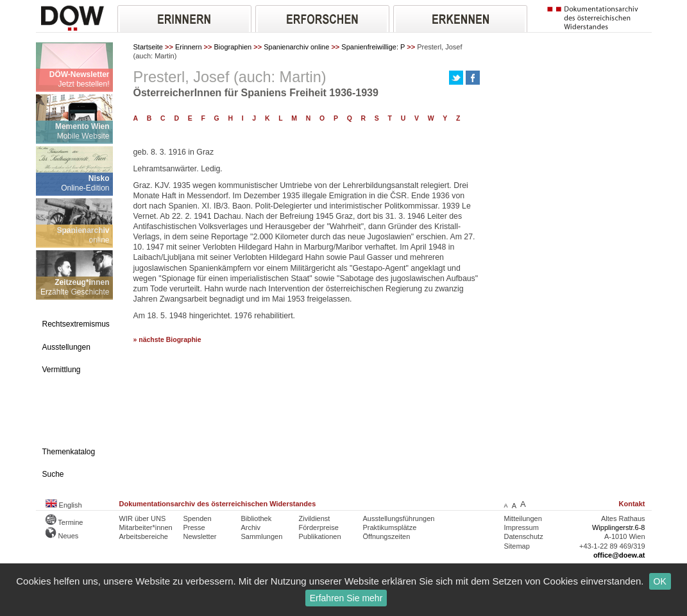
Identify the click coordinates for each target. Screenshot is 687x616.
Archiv (251, 527)
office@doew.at (619, 555)
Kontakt (632, 504)
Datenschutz (524, 536)
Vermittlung (62, 370)
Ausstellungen (66, 347)
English (64, 505)
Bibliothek (257, 518)
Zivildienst (315, 518)
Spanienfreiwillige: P (373, 47)
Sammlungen (262, 536)
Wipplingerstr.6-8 (619, 527)
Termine (64, 522)
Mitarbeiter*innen (146, 527)
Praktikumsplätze (390, 527)
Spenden (198, 518)
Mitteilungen (523, 518)
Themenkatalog (69, 452)
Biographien (233, 47)
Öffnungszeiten (387, 536)
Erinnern (189, 47)
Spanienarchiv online (296, 47)
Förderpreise (319, 527)
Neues (62, 536)
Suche (53, 474)
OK (660, 581)
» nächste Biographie (167, 340)
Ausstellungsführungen (399, 518)
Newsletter (200, 536)
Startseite (148, 47)
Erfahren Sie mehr (346, 598)
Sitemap (517, 546)
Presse (194, 527)
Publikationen (320, 536)
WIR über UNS (143, 518)
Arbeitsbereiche (144, 536)
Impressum (522, 527)
